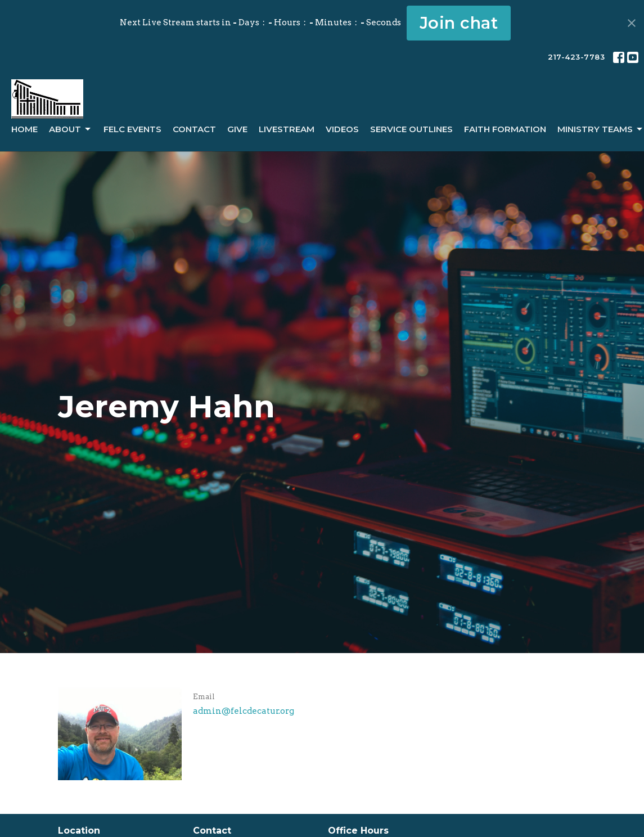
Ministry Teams (601, 129)
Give (237, 129)
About (71, 129)
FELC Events (132, 129)
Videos (342, 129)
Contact (194, 129)
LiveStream (287, 129)
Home (24, 129)
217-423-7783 (576, 57)
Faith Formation (505, 129)
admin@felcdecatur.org (244, 711)
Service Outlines (411, 129)
